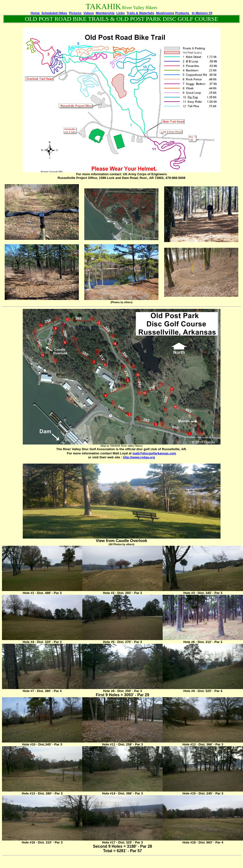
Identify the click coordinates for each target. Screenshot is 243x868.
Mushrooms (165, 13)
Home (36, 13)
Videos (88, 13)
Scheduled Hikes (54, 13)
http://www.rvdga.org (139, 457)
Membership (105, 13)
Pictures (75, 13)
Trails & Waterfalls (140, 13)
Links (121, 13)
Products (183, 13)
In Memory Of (202, 13)
